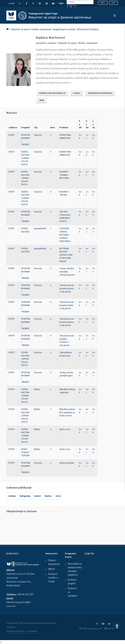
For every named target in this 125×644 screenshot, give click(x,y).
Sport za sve (65, 429)
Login (11, 4)
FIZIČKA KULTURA (25, 230)
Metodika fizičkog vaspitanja (67, 391)
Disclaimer (32, 631)
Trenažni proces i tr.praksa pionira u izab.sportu (67, 288)
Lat (114, 3)
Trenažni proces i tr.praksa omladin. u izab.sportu (67, 341)
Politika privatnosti (15, 631)
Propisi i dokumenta (54, 562)
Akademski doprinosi (100, 93)
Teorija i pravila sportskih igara (66, 374)
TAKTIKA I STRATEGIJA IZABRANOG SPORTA (65, 217)
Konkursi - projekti (73, 582)
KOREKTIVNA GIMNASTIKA (65, 137)
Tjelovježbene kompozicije (66, 354)
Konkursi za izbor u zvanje (53, 578)
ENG (103, 3)
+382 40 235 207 (25, 594)
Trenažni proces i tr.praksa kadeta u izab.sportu (67, 305)
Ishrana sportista (67, 463)
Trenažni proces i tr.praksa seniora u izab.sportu (67, 322)
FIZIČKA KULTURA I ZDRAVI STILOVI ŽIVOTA (25, 158)
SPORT (12, 135)
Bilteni (52, 569)
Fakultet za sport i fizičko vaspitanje (31, 29)
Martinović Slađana (88, 29)
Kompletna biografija (52, 93)
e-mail (77, 93)
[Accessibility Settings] (117, 626)
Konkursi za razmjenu (72, 592)
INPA (42, 100)
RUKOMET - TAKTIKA (65, 193)
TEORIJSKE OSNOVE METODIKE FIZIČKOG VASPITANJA (65, 235)
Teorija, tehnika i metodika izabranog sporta (67, 272)
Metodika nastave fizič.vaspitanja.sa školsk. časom (67, 412)
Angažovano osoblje (64, 29)
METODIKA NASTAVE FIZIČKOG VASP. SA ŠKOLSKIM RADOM (66, 255)
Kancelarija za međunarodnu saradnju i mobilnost (75, 569)
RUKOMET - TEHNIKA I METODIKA (65, 175)
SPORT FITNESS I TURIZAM (25, 452)
